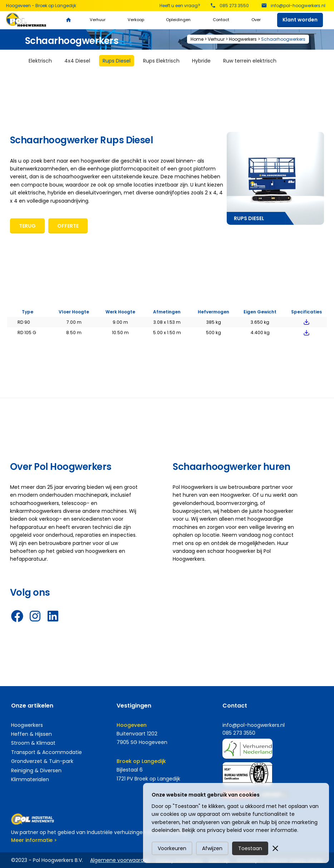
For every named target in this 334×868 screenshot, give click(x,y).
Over (256, 20)
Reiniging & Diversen (36, 770)
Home (197, 39)
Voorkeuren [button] (172, 848)
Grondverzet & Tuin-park (42, 761)
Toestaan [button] (250, 848)
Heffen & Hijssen (31, 734)
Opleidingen (178, 20)
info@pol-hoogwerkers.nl (254, 725)
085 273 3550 (239, 733)
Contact (221, 20)
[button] (275, 848)
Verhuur (98, 20)
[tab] (40, 61)
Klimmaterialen (30, 779)
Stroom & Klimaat (33, 743)
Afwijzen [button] (212, 848)
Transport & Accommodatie (46, 752)
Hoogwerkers (243, 39)
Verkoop (136, 20)
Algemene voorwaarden (120, 860)
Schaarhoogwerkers (283, 39)
